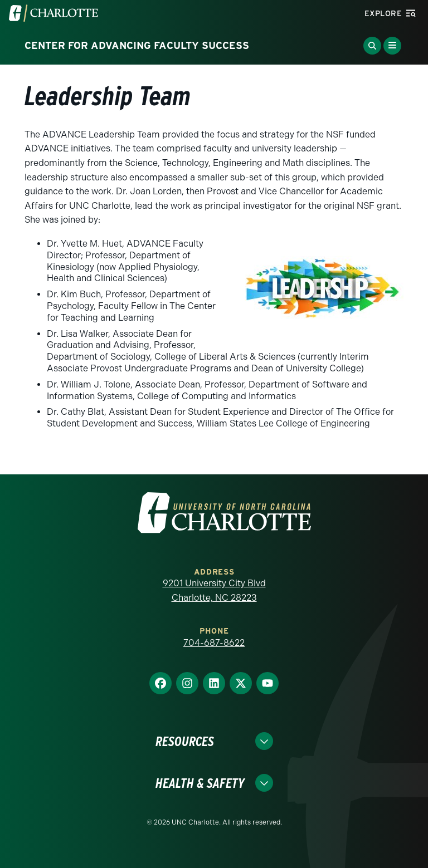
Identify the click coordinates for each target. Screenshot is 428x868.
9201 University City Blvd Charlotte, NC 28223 (214, 590)
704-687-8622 (214, 643)
